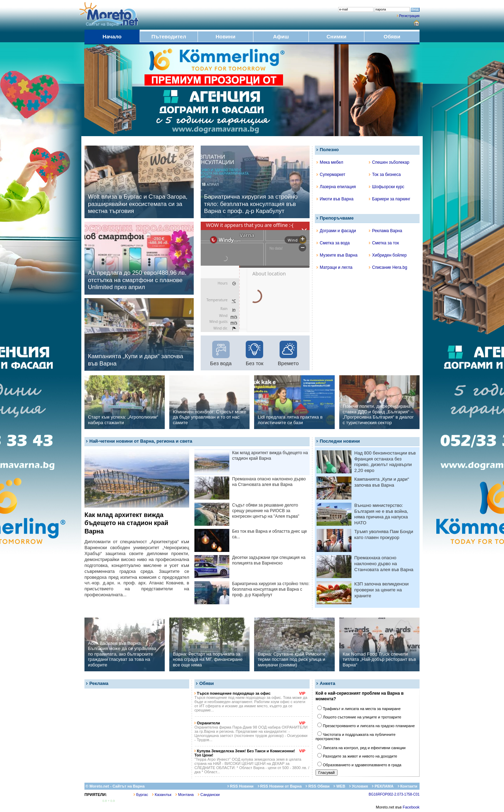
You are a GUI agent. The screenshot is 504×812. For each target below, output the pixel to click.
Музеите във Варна (337, 255)
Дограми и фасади (336, 231)
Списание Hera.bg (388, 267)
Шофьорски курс (387, 187)
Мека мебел (330, 162)
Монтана (185, 795)
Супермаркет (331, 175)
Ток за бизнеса (385, 175)
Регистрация (409, 16)
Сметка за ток (384, 243)
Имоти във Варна (335, 199)
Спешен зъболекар (389, 162)
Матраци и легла (335, 267)
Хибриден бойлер (388, 255)
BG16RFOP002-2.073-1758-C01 (394, 794)
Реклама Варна (386, 231)
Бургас (141, 795)
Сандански (209, 795)
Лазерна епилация (336, 187)
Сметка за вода (333, 243)
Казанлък (162, 795)
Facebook (411, 807)
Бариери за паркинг (390, 199)
